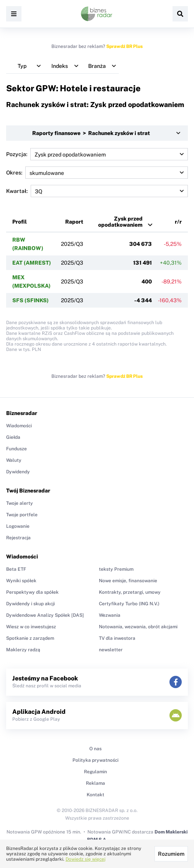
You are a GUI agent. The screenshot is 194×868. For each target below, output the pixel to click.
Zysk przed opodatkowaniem (120, 222)
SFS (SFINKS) (30, 300)
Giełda (13, 437)
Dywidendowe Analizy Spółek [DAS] (45, 615)
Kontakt (95, 795)
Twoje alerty (20, 503)
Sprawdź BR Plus (124, 46)
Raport (74, 222)
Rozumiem (171, 854)
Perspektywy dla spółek (32, 592)
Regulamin (95, 772)
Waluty (14, 460)
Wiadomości (19, 426)
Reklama (95, 783)
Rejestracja (18, 538)
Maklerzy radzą (23, 650)
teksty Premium (116, 569)
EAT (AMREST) (32, 263)
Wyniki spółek (21, 581)
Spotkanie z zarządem (30, 638)
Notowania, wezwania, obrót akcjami (138, 627)
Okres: (97, 173)
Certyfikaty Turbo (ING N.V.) (129, 604)
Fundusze (16, 449)
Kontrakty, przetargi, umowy (130, 592)
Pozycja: (97, 154)
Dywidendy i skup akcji (30, 604)
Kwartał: (97, 191)
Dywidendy (18, 472)
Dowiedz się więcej (85, 859)
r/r (178, 222)
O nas (95, 749)
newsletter (111, 650)
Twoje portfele (22, 515)
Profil (20, 222)
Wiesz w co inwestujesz (31, 627)
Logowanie (18, 526)
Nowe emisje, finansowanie (128, 581)
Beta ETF (16, 569)
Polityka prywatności (95, 760)
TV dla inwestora (117, 638)
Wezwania (110, 615)
